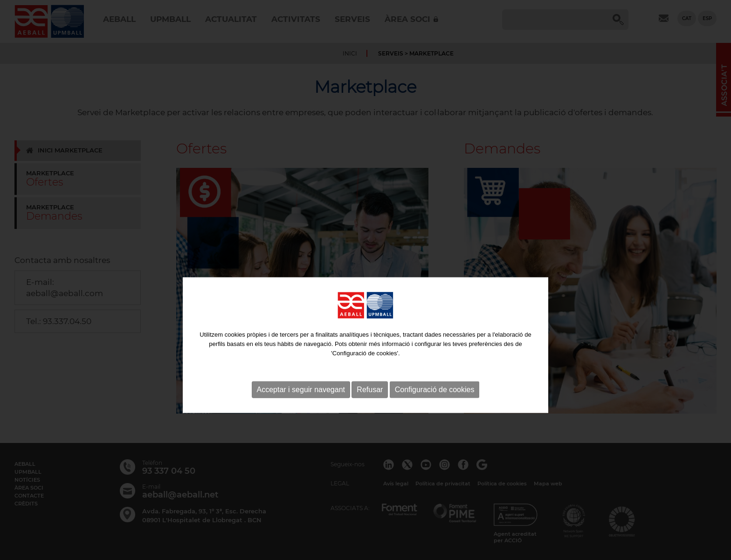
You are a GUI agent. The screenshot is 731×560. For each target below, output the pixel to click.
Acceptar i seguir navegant (301, 407)
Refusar (370, 407)
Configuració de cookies (435, 407)
